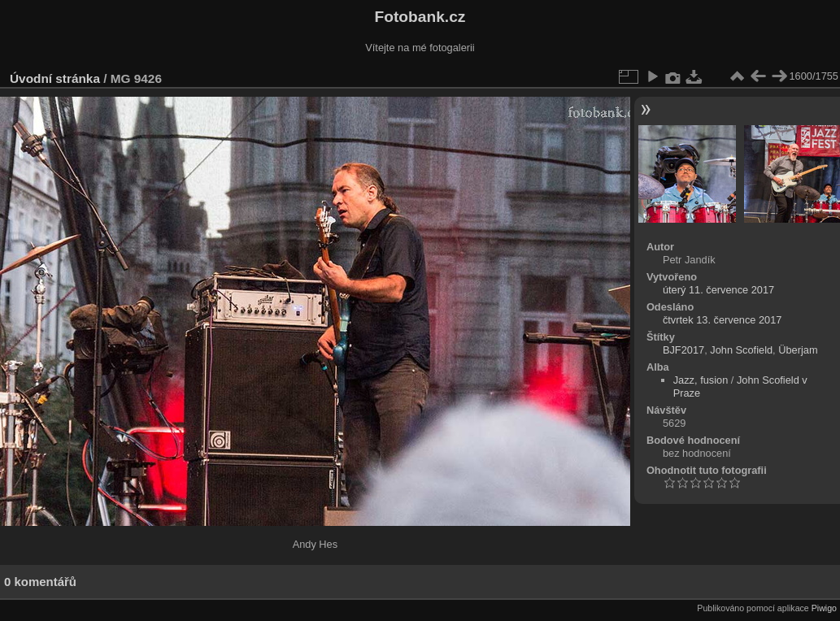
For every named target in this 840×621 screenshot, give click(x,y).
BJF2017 (683, 350)
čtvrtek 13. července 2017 (722, 320)
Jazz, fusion (701, 380)
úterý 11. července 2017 (718, 290)
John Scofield (741, 350)
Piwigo (824, 608)
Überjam (798, 350)
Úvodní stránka (55, 78)
